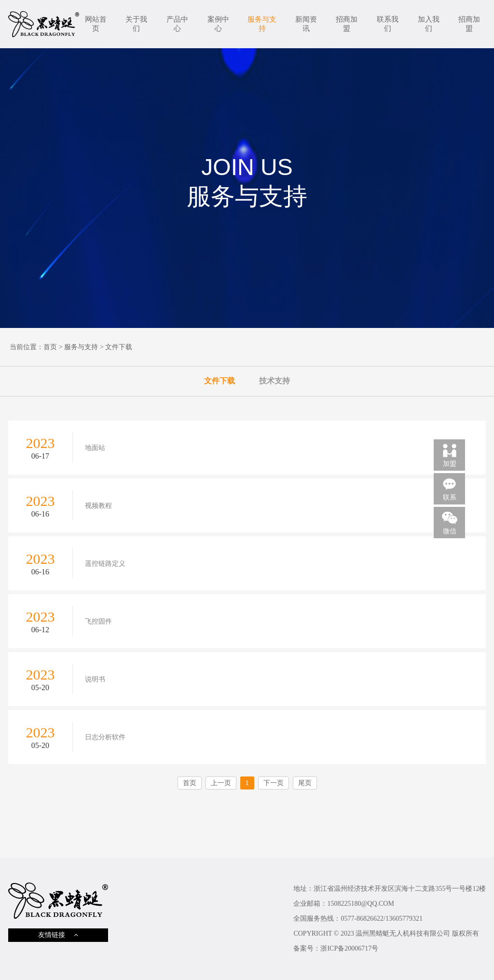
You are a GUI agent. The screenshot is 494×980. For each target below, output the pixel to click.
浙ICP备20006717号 (349, 948)
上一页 (221, 783)
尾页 (305, 783)
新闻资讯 (306, 24)
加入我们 (429, 24)
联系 (450, 489)
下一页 (274, 783)
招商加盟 (347, 24)
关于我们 (136, 24)
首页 (50, 347)
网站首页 (96, 24)
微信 (450, 522)
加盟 (450, 455)
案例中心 (218, 24)
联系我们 (388, 24)
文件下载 (119, 347)
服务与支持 (262, 24)
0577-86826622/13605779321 (382, 919)
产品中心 (177, 24)
